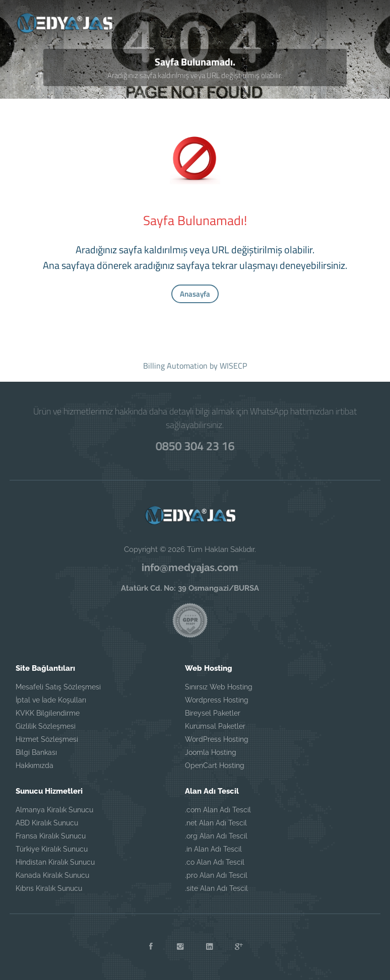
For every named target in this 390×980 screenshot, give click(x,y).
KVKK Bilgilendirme (48, 713)
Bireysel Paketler (213, 713)
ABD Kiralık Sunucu (47, 823)
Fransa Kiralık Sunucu (51, 836)
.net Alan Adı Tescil (216, 823)
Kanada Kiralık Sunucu (52, 875)
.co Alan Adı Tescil (215, 862)
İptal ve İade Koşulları (51, 700)
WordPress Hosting (217, 739)
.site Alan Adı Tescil (216, 888)
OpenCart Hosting (215, 765)
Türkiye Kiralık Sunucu (52, 849)
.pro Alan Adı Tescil (216, 875)
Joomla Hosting (211, 752)
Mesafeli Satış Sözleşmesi (58, 687)
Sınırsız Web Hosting (219, 687)
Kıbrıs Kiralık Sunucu (49, 888)
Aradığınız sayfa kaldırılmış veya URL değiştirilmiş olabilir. (195, 75)
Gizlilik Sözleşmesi (46, 726)
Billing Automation (175, 366)
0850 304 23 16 (195, 445)
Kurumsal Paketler (215, 726)
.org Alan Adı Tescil (216, 836)
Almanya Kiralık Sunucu (54, 810)
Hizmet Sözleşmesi (47, 739)
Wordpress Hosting (217, 700)
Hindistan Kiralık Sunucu (55, 862)
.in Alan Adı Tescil (213, 849)
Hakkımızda (35, 765)
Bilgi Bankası (36, 752)
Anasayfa (195, 294)
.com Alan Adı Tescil (218, 810)
